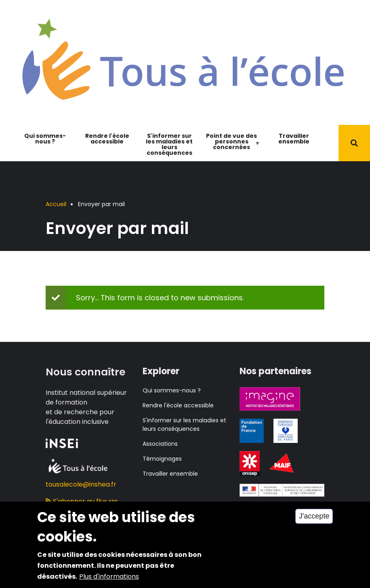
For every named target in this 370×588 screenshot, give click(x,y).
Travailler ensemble (294, 139)
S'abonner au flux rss (82, 501)
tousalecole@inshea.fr (81, 484)
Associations (160, 444)
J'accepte (314, 523)
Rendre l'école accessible (107, 139)
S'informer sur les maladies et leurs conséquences (169, 144)
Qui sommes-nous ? (45, 139)
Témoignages (162, 459)
